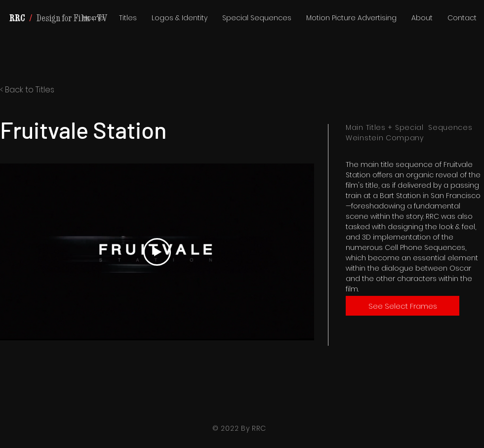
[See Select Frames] (403, 306)
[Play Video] (157, 252)
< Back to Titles (27, 90)
